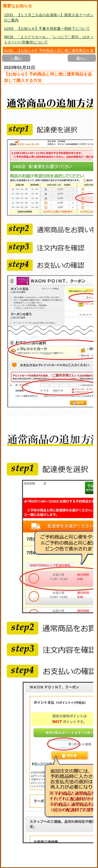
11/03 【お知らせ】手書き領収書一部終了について (47, 29)
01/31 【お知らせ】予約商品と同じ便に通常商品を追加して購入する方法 (49, 53)
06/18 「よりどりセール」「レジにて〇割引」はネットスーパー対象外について (49, 40)
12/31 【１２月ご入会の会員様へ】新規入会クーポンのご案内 (49, 18)
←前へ (16, 58)
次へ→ (82, 58)
